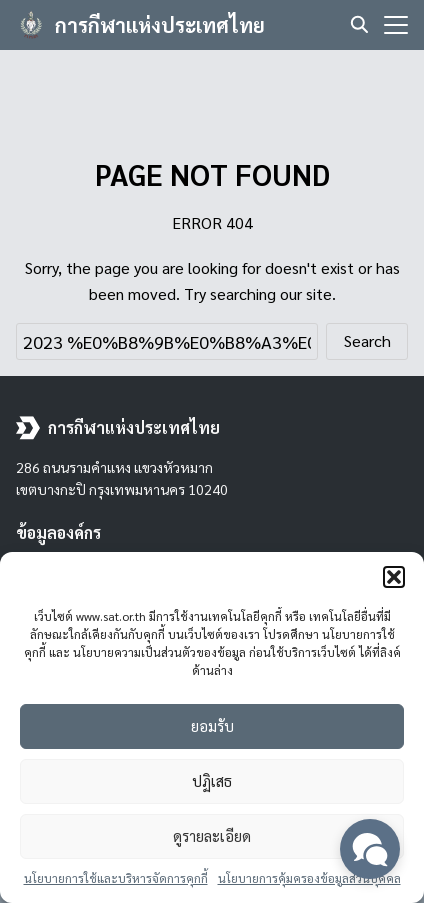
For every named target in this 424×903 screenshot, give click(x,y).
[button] (394, 577)
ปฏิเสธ (212, 780)
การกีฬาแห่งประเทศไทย (160, 25)
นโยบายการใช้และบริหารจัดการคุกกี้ (116, 878)
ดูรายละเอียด (212, 835)
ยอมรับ (212, 725)
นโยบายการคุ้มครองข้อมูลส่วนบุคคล (309, 878)
